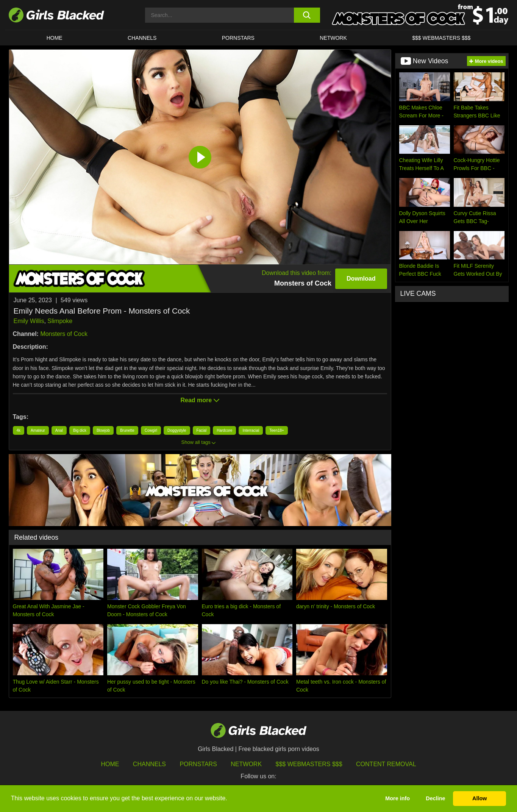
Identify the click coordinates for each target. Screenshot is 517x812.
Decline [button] (435, 798)
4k (19, 430)
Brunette (127, 430)
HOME (55, 38)
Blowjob (103, 430)
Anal (59, 430)
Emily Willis (29, 321)
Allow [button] (480, 798)
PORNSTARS (238, 38)
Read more (200, 400)
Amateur (38, 430)
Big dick (80, 430)
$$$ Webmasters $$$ (441, 38)
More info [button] (398, 798)
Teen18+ (277, 430)
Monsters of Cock (64, 334)
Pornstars (198, 764)
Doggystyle (177, 430)
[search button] (307, 15)
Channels (142, 38)
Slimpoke (60, 321)
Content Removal (386, 764)
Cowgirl (151, 430)
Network (333, 38)
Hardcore (224, 430)
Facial (202, 430)
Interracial (251, 430)
